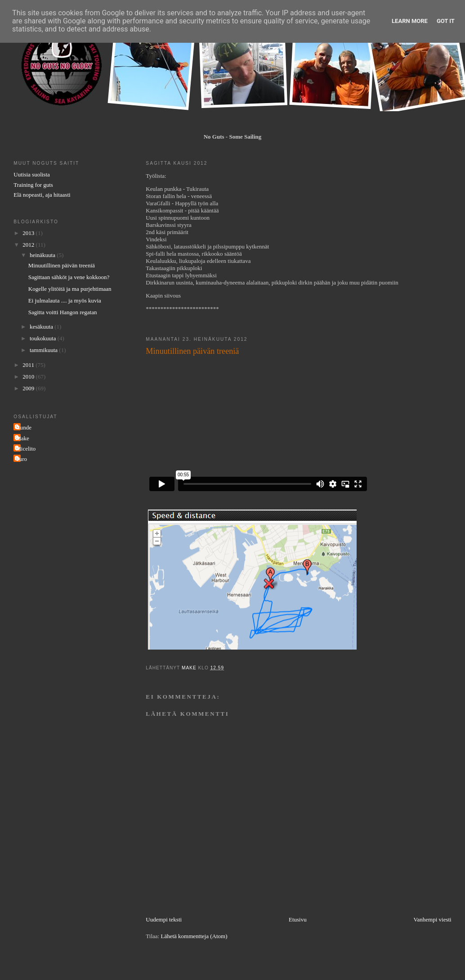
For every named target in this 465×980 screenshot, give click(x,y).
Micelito (26, 449)
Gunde (24, 427)
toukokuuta (44, 338)
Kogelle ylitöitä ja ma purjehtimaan (70, 289)
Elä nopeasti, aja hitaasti (42, 195)
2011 (29, 365)
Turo (21, 459)
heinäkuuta (43, 255)
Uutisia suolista (32, 174)
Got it (446, 21)
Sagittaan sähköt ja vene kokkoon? (69, 277)
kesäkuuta (42, 327)
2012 (29, 245)
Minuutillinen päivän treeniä (62, 265)
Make (22, 438)
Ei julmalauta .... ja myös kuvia (65, 300)
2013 (29, 233)
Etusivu (298, 919)
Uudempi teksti (164, 919)
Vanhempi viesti (433, 919)
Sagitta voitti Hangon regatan (63, 312)
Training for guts (33, 185)
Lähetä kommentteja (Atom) (194, 936)
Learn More (410, 21)
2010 (29, 377)
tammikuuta (44, 350)
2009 (29, 388)
